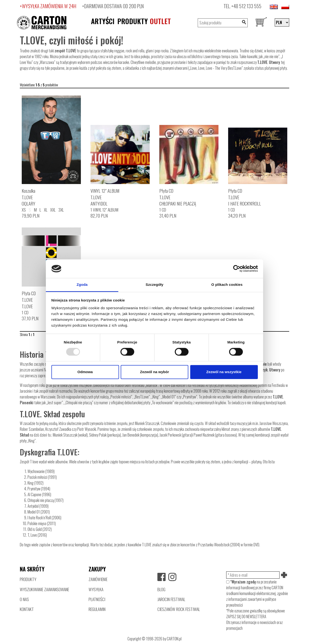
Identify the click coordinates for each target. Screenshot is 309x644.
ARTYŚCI (103, 21)
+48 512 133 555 (246, 6)
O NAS (24, 599)
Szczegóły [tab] (154, 284)
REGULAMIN (97, 609)
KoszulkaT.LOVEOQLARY (28, 197)
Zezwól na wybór (154, 372)
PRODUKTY (133, 21)
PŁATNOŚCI (97, 599)
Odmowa (85, 372)
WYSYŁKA (96, 589)
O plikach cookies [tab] (227, 284)
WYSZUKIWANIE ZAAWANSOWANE (44, 589)
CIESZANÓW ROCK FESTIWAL (179, 609)
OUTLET (160, 21)
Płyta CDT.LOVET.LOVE (29, 300)
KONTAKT (27, 609)
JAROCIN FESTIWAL (171, 599)
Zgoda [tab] (82, 284)
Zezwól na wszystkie (224, 372)
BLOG (161, 589)
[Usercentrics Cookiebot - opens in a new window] (237, 269)
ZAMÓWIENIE (98, 579)
